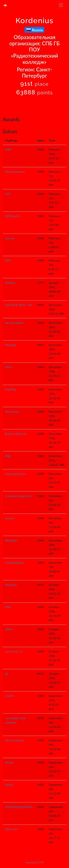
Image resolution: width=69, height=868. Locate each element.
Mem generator (15, 172)
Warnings (11, 540)
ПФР (8, 149)
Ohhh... (10, 629)
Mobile (9, 762)
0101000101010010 (19, 807)
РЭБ (8, 607)
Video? (9, 785)
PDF (8, 260)
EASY (9, 367)
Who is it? (11, 829)
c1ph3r (10, 696)
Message (11, 345)
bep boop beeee (15, 474)
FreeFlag (10, 389)
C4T (8, 194)
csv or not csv (14, 651)
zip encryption (14, 323)
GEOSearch (12, 216)
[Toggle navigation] (61, 5)
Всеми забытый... (17, 434)
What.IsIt (11, 585)
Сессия (10, 238)
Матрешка (12, 411)
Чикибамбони (14, 562)
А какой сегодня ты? (19, 496)
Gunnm (10, 518)
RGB (8, 456)
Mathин (10, 283)
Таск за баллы (14, 740)
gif (7, 674)
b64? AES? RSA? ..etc (19, 305)
